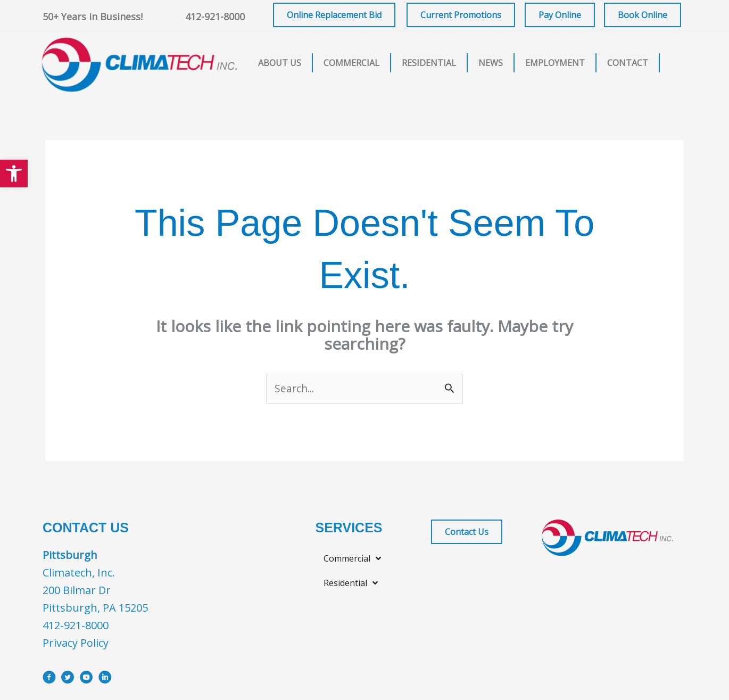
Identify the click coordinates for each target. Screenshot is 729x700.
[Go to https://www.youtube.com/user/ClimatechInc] (86, 680)
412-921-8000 (215, 17)
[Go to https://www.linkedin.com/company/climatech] (105, 680)
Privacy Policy (76, 644)
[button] (14, 174)
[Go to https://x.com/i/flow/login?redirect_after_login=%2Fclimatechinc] (68, 680)
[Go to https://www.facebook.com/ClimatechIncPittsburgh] (49, 680)
